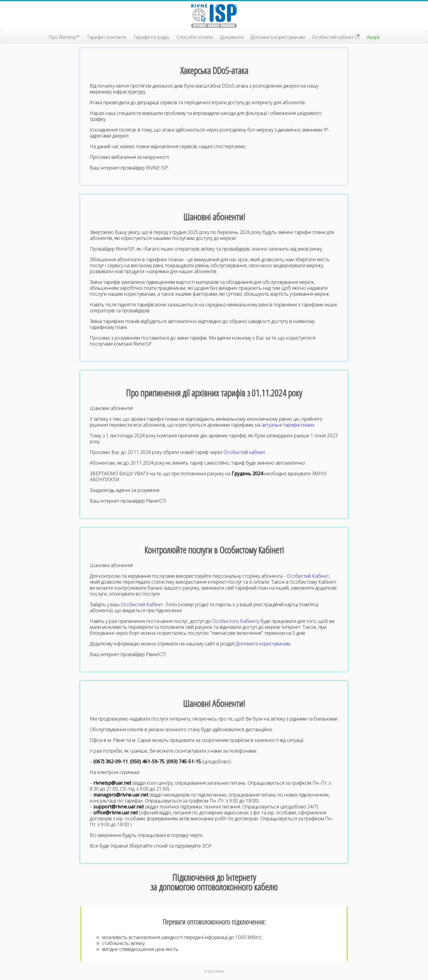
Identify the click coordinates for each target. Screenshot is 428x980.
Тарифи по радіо (151, 37)
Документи (232, 37)
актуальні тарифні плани (288, 425)
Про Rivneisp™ (64, 37)
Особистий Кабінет (308, 576)
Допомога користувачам (278, 37)
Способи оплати (195, 37)
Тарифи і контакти (106, 37)
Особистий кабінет (336, 37)
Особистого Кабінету (236, 621)
